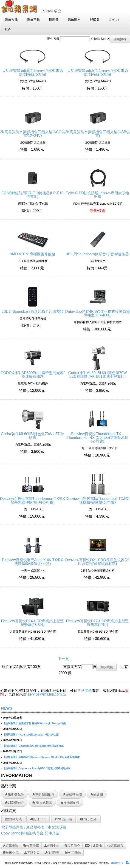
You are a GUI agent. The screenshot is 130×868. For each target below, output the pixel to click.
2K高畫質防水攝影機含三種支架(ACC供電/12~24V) (32, 132)
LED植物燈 (14, 803)
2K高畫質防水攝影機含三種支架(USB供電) (98, 132)
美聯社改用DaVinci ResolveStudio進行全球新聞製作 (49, 757)
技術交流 (11, 853)
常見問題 (85, 691)
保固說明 (52, 853)
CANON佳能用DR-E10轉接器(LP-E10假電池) (32, 193)
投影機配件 (14, 794)
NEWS (7, 708)
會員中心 (52, 846)
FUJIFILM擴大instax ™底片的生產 (39, 735)
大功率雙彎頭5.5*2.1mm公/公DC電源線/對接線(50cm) (97, 71)
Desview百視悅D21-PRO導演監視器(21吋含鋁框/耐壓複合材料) (97, 560)
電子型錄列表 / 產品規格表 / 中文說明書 (34, 827)
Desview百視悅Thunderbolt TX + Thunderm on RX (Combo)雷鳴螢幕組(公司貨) (97, 436)
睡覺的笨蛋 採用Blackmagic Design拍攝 (42, 723)
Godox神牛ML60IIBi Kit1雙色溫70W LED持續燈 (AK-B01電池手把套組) (97, 373)
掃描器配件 (70, 803)
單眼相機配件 (43, 794)
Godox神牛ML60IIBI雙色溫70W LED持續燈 (33, 434)
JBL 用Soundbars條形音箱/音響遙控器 (97, 252)
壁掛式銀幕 (42, 803)
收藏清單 (31, 846)
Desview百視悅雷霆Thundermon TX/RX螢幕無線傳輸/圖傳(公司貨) (32, 499)
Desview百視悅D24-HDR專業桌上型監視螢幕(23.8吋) (33, 621)
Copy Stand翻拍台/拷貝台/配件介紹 (30, 833)
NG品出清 (63, 819)
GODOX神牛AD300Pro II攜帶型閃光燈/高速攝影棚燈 (32, 373)
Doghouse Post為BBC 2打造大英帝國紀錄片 (45, 768)
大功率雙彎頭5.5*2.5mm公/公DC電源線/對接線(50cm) (32, 71)
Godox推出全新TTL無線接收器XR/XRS (41, 746)
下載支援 (32, 853)
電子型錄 (89, 819)
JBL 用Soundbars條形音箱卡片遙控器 (32, 310)
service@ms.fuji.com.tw (47, 694)
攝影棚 (97, 794)
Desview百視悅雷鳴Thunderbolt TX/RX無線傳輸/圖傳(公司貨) (97, 499)
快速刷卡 (94, 846)
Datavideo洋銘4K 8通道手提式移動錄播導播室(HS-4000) (97, 311)
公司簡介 (72, 846)
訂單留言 (115, 846)
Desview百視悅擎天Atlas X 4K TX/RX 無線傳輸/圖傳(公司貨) (32, 560)
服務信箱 (117, 863)
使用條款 (73, 853)
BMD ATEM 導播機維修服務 (32, 252)
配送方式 (38, 819)
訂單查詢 (11, 846)
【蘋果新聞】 (10, 723)
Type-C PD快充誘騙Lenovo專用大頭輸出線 (97, 193)
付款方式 (13, 819)
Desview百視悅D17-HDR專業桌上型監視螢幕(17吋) (98, 621)
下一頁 (63, 659)
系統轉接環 (72, 794)
